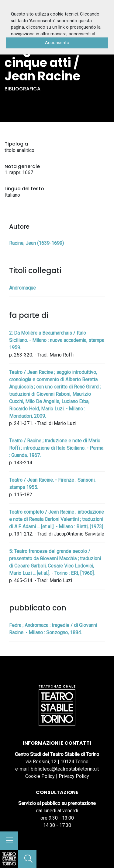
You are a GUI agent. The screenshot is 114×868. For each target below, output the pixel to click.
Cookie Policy (40, 776)
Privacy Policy (74, 776)
